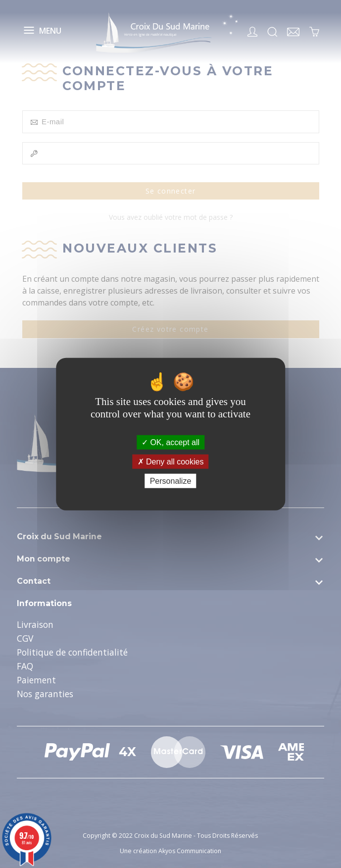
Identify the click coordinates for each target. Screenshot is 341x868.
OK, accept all (170, 442)
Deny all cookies (171, 461)
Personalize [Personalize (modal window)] (171, 481)
